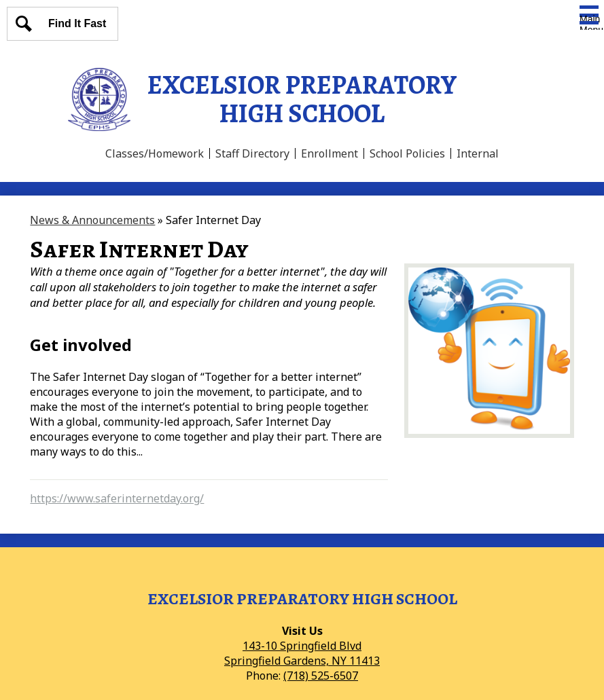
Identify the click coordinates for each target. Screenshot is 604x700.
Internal (478, 153)
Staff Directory (252, 153)
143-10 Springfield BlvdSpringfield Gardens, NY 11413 (302, 653)
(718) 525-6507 (321, 676)
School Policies (407, 153)
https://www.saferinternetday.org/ (117, 498)
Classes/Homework (155, 153)
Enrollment (330, 153)
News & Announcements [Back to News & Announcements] (92, 220)
